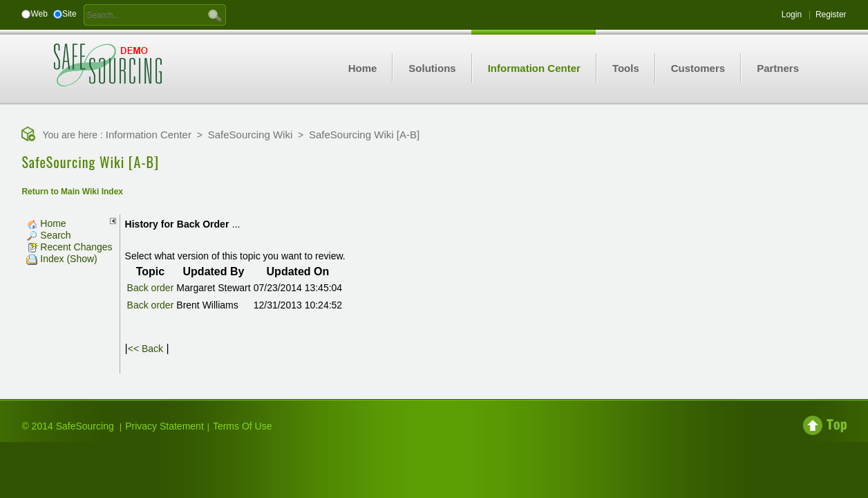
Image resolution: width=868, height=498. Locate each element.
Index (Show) (62, 259)
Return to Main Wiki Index (72, 192)
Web (39, 14)
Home (46, 223)
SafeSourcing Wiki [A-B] (364, 135)
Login (792, 15)
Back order (151, 288)
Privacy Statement (164, 426)
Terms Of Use (243, 426)
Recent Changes (69, 247)
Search (48, 235)
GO (215, 15)
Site (69, 14)
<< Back (145, 349)
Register (831, 15)
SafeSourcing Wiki (251, 135)
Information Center (149, 135)
